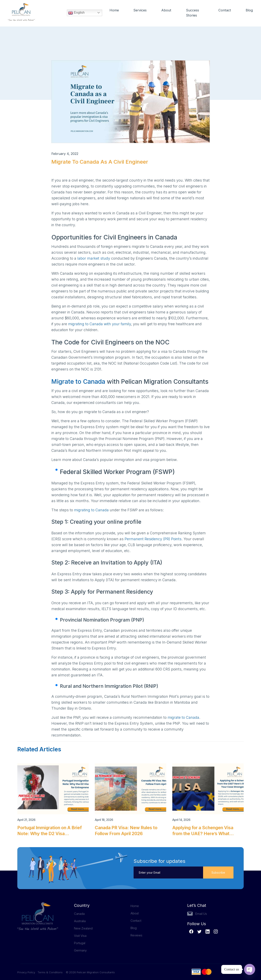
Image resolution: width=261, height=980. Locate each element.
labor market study (94, 258)
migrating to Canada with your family (100, 324)
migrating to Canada (91, 510)
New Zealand (83, 928)
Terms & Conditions (50, 972)
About (167, 11)
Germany (80, 950)
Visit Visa (80, 936)
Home (114, 11)
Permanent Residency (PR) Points (153, 539)
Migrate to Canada (78, 381)
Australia (80, 921)
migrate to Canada (183, 717)
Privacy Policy (27, 972)
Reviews (136, 935)
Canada (79, 914)
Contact (225, 11)
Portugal (80, 943)
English (76, 13)
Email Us (201, 914)
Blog (249, 11)
